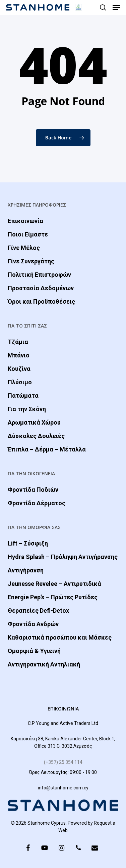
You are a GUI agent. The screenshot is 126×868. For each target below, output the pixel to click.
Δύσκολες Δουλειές (36, 436)
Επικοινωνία (25, 221)
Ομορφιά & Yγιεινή (34, 651)
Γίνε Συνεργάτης (31, 261)
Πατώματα (23, 396)
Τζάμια (18, 342)
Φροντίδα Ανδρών (33, 624)
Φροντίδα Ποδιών (33, 490)
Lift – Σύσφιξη (28, 543)
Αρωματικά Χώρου (34, 422)
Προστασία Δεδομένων (41, 288)
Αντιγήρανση (26, 570)
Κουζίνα (19, 369)
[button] (116, 7)
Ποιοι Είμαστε (28, 234)
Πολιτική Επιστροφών (39, 275)
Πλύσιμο (20, 382)
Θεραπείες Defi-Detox (38, 611)
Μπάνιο (19, 355)
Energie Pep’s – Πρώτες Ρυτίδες (53, 597)
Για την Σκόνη (27, 409)
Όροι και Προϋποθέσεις (41, 301)
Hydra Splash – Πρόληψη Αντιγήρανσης (63, 557)
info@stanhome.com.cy (63, 788)
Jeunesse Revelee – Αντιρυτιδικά (54, 584)
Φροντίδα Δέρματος (37, 503)
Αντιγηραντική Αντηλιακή (44, 664)
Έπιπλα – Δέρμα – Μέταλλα (47, 449)
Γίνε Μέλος (24, 248)
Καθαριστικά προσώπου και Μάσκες (60, 637)
